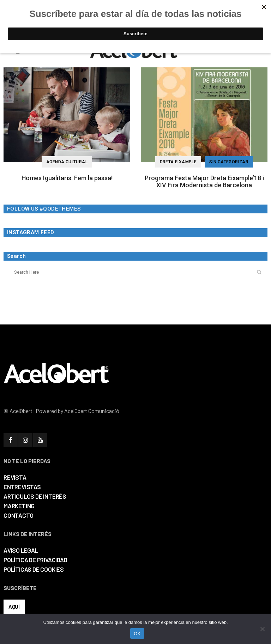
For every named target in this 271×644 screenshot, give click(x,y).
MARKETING (19, 506)
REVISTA (15, 477)
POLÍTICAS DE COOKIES (34, 569)
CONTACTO (18, 515)
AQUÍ (14, 607)
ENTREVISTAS (22, 487)
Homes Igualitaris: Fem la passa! (67, 178)
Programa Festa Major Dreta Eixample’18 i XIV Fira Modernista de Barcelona (204, 181)
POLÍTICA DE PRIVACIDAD (35, 560)
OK (137, 634)
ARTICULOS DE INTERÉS (35, 496)
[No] (262, 629)
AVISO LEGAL (21, 550)
